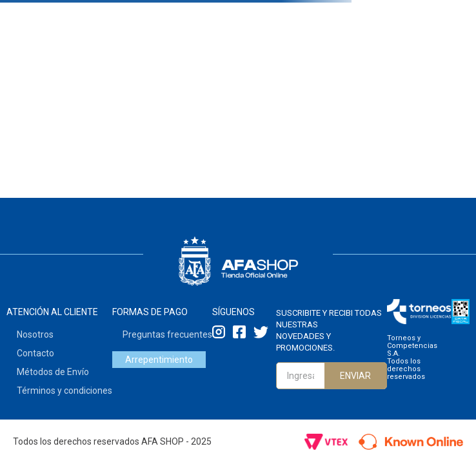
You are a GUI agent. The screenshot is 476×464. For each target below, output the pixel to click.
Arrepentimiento (159, 360)
